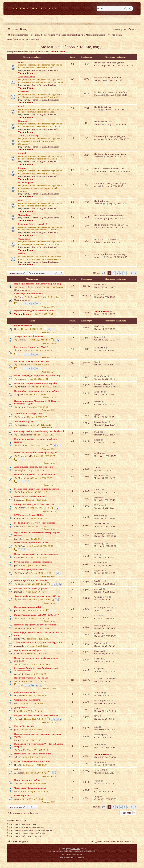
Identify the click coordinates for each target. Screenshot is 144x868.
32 (37, 304)
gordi (17, 730)
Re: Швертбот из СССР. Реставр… (111, 254)
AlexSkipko (23, 350)
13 (37, 354)
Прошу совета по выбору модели (31, 678)
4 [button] (121, 273)
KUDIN (22, 618)
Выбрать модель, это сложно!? (30, 570)
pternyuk (18, 592)
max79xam (19, 518)
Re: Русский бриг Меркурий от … (111, 63)
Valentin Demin (57, 52)
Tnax (20, 584)
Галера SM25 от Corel (25, 726)
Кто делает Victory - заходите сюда (32, 361)
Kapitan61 (99, 570)
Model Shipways (26, 183)
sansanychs (99, 80)
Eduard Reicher (25, 365)
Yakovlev (19, 783)
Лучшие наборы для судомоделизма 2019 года (38, 596)
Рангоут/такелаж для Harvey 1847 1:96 (34, 504)
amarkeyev (99, 139)
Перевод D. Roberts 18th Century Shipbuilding (38, 284)
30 (29, 304)
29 (26, 304)
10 (26, 354)
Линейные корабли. (24, 421)
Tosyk (21, 470)
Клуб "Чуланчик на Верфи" (29, 294)
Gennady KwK (25, 456)
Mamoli (22, 153)
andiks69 (98, 453)
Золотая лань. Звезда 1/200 (28, 414)
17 (33, 368)
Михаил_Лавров (26, 387)
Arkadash (99, 157)
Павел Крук (100, 543)
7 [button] (131, 273)
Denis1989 (19, 791)
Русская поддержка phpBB (72, 854)
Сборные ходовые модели (27, 700)
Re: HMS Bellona (103, 107)
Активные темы (33, 39)
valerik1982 (100, 770)
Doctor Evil (23, 287)
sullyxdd (18, 757)
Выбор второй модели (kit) (28, 607)
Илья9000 (19, 695)
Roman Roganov (29, 52)
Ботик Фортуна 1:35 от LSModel (31, 580)
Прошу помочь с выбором (28, 650)
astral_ (17, 703)
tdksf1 (97, 242)
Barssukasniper (25, 435)
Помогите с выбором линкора (30, 497)
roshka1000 (20, 639)
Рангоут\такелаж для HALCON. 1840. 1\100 (36, 615)
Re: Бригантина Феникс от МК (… (111, 225)
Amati (21, 62)
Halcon (18, 769)
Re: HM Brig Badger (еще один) (110, 136)
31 (33, 304)
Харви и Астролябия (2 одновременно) (34, 467)
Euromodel (24, 121)
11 (29, 354)
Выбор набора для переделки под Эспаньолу (37, 375)
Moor (20, 681)
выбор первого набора (26, 692)
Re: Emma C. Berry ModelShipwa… (111, 183)
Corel (21, 106)
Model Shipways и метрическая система (35, 523)
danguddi (18, 674)
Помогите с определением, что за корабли (36, 383)
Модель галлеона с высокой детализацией (36, 715)
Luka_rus (19, 526)
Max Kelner (23, 478)
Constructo (24, 91)
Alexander (19, 773)
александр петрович (104, 678)
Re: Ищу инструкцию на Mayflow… (112, 92)
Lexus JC (22, 340)
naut (20, 719)
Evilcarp (22, 508)
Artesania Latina (27, 77)
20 (33, 685)
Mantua (22, 168)
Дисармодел (20, 708)
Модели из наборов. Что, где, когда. (72, 47)
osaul (97, 555)
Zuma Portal (76, 849)
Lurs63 (17, 539)
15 (26, 368)
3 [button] (117, 273)
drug (96, 727)
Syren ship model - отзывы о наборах (33, 562)
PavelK (21, 750)
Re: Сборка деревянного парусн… (111, 216)
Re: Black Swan (102, 201)
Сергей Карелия (102, 65)
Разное (22, 254)
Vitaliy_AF (23, 573)
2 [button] (113, 273)
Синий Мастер (101, 597)
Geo (96, 362)
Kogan (97, 440)
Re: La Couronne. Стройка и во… (110, 169)
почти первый (22, 796)
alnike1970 (99, 562)
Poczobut (99, 95)
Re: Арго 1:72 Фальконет (106, 239)
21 (37, 685)
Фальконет (24, 239)
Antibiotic (22, 425)
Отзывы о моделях (24, 325)
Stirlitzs (21, 492)
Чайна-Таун (24, 215)
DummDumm (101, 376)
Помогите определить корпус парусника (35, 625)
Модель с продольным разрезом (31, 588)
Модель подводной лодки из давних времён (37, 489)
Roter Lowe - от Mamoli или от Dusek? (34, 754)
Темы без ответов (15, 39)
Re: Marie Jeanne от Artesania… (110, 77)
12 (33, 354)
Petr (16, 711)
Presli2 (98, 432)
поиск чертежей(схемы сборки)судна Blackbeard (39, 431)
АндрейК (19, 394)
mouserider (19, 646)
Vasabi (97, 781)
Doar (17, 329)
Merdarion (19, 500)
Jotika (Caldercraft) (28, 136)
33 (40, 304)
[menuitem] (23, 29)
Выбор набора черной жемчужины (32, 761)
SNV (97, 228)
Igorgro (21, 407)
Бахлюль (22, 600)
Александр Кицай (103, 533)
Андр (17, 799)
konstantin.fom (101, 422)
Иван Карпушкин (103, 608)
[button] (104, 273)
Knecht (21, 379)
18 (37, 368)
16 (29, 368)
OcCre (21, 200)
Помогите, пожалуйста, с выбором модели (36, 554)
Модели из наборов (32, 57)
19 (40, 368)
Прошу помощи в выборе (27, 780)
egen (96, 186)
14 (40, 354)
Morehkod (99, 284)
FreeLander (43, 52)
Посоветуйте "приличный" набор (32, 543)
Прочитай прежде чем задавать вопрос (34, 311)
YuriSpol (98, 204)
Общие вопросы (22, 290)
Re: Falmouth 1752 (103, 122)
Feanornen (19, 557)
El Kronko (99, 505)
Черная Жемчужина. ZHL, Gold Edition (35, 475)
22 (40, 685)
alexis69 (22, 445)
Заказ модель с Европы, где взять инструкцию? (39, 642)
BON (97, 716)
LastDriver (99, 581)
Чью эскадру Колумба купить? (30, 788)
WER (97, 218)
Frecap (97, 110)
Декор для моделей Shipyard (29, 336)
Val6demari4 (24, 546)
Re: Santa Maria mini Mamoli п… (110, 154)
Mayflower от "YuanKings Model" (31, 347)
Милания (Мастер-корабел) (33, 224)
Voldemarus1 (100, 523)
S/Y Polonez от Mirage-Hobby (29, 515)
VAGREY (99, 693)
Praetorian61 (100, 171)
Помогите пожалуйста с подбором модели (36, 453)
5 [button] (125, 273)
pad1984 (18, 565)
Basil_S (98, 326)
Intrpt (17, 740)
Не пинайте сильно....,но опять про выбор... (37, 391)
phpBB (66, 851)
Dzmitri (98, 124)
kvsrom (21, 628)
